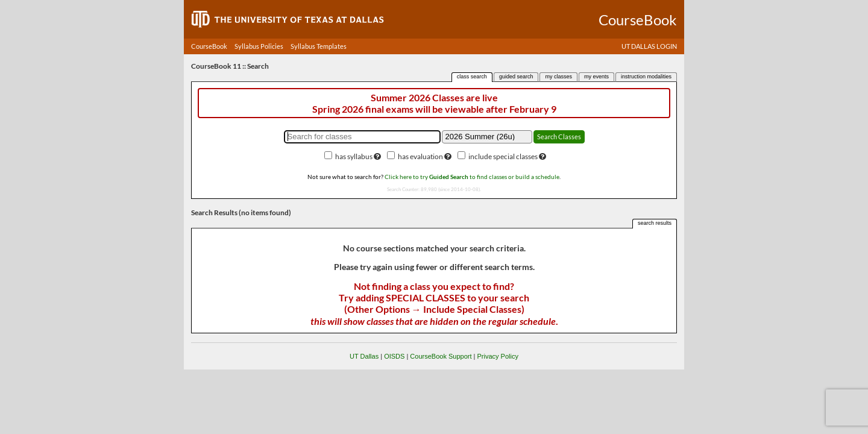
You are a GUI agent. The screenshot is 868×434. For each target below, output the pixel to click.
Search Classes (559, 137)
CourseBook (209, 46)
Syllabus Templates (319, 46)
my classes (558, 77)
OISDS (394, 356)
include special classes (503, 156)
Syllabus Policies (259, 46)
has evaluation (420, 156)
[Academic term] (487, 137)
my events (596, 77)
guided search (516, 77)
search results (655, 223)
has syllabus (354, 156)
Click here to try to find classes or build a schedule (472, 177)
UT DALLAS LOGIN (649, 46)
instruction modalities (646, 77)
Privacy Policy (497, 356)
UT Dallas (364, 356)
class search (472, 77)
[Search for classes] (362, 137)
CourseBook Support (441, 356)
